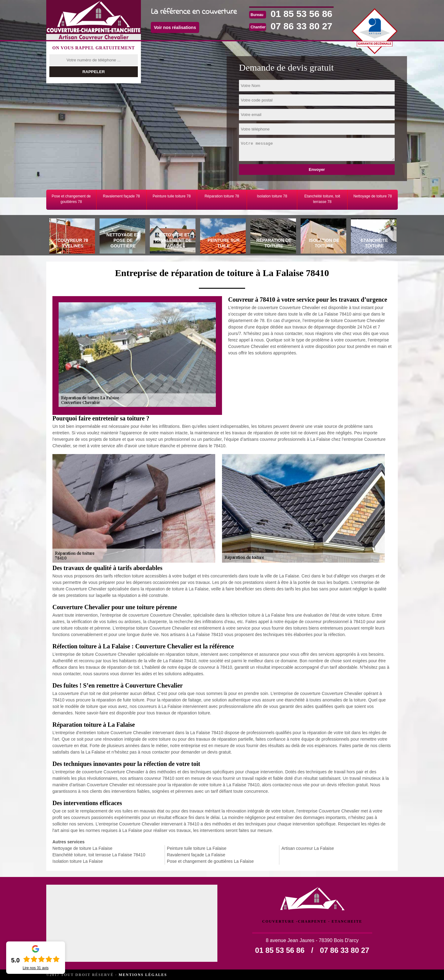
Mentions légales (143, 975)
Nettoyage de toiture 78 (373, 196)
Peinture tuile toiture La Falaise (197, 848)
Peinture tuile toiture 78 (172, 196)
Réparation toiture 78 (222, 196)
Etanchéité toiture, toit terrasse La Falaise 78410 (99, 855)
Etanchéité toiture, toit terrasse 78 (322, 199)
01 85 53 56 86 (302, 14)
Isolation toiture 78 (272, 196)
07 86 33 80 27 (302, 26)
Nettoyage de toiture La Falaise (82, 848)
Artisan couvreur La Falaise (308, 848)
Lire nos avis (35, 968)
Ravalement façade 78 (121, 196)
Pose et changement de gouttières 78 (71, 199)
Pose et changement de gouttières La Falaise (210, 861)
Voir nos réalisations (175, 27)
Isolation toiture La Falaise (78, 861)
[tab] (71, 237)
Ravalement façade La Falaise (196, 855)
